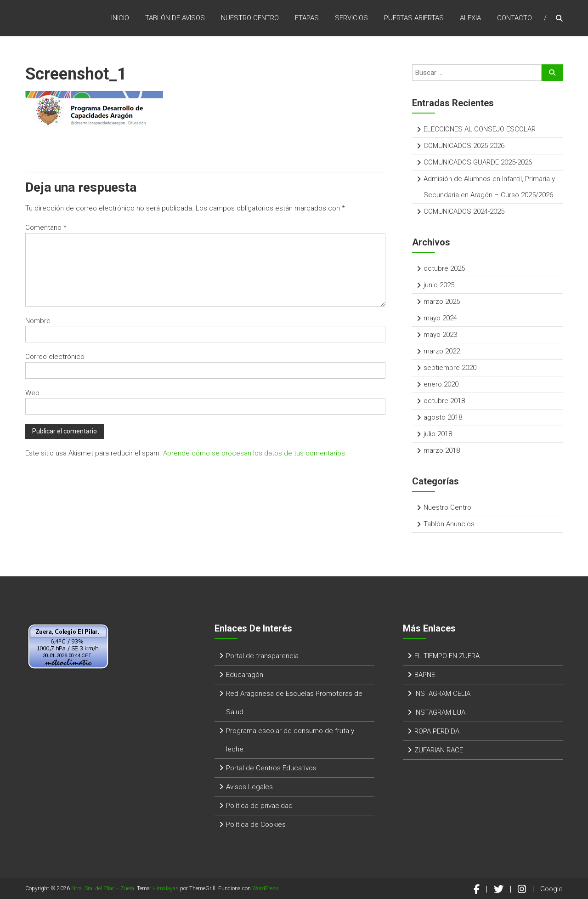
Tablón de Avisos (175, 18)
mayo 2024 (440, 318)
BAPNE (425, 675)
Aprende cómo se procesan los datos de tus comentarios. (255, 453)
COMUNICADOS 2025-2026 (464, 146)
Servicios (351, 18)
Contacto (514, 18)
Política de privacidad (259, 806)
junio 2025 (439, 285)
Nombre (38, 321)
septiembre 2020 (450, 368)
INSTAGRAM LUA (440, 712)
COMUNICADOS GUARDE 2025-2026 (478, 162)
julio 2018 (438, 434)
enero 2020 (441, 384)
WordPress (266, 888)
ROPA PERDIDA (437, 731)
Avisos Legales (249, 787)
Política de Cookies (256, 825)
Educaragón (245, 675)
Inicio (120, 18)
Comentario (46, 228)
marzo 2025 (442, 302)
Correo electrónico (55, 357)
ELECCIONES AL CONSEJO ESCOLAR (480, 129)
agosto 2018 (443, 417)
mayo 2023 (440, 335)
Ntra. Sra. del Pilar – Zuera (103, 888)
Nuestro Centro (250, 18)
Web (32, 393)
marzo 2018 (442, 450)
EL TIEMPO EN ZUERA (447, 656)
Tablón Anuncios (449, 524)
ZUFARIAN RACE (439, 750)
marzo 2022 (442, 351)
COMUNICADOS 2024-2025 (464, 211)
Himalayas (166, 888)
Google (551, 889)
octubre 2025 (444, 268)
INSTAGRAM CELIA (442, 694)
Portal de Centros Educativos (271, 768)
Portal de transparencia (262, 656)
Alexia (470, 18)
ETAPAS (307, 18)
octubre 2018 (444, 401)
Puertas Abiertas (414, 18)
